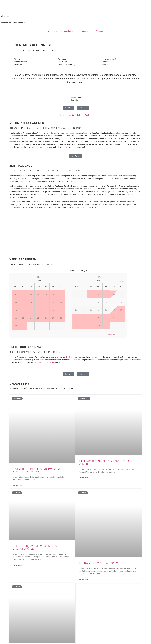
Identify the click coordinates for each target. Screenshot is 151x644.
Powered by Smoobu (117, 334)
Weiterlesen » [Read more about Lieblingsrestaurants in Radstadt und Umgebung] (84, 478)
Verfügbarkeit (75, 115)
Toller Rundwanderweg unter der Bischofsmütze (37, 547)
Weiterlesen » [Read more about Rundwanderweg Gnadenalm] (84, 579)
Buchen (88, 115)
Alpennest (52, 31)
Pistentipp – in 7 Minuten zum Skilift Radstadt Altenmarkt (38, 470)
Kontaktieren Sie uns (46, 363)
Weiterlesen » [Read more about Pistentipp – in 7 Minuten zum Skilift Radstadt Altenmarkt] (18, 485)
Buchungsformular (74, 357)
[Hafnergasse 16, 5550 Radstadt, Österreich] (75, 233)
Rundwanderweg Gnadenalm (99, 563)
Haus (62, 115)
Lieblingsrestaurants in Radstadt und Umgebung (105, 463)
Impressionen (67, 31)
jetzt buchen (83, 31)
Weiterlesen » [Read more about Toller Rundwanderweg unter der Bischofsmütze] (18, 565)
